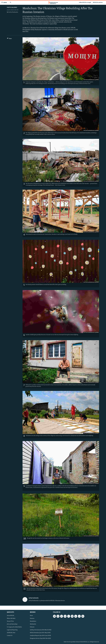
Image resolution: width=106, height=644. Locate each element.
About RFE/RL (11, 616)
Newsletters (33, 621)
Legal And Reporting (12, 630)
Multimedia (33, 624)
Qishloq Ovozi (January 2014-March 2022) (41, 630)
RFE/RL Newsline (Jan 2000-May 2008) (40, 633)
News (31, 616)
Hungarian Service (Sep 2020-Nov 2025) (40, 638)
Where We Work (11, 618)
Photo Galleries (12, 8)
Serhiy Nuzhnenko (13, 12)
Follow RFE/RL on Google (85, 3)
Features (32, 618)
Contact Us (10, 635)
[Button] (9, 39)
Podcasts (32, 627)
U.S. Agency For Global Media (14, 627)
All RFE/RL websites (98, 3)
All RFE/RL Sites (11, 633)
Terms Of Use (10, 621)
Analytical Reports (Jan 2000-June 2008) (40, 635)
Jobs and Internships (12, 624)
